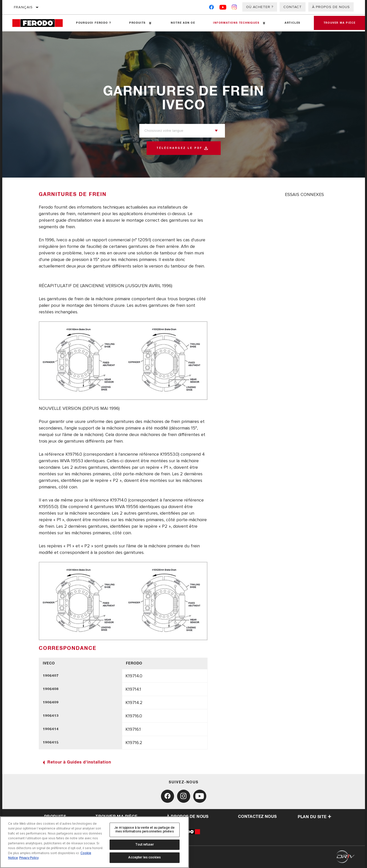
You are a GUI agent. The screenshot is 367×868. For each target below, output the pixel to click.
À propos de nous (331, 7)
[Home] (40, 23)
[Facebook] (211, 8)
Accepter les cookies (144, 857)
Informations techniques (236, 23)
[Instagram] (234, 8)
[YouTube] (223, 8)
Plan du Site (315, 817)
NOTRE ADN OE (183, 23)
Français (23, 7)
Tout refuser (144, 845)
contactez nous (257, 817)
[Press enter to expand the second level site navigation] (150, 23)
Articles (292, 23)
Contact (293, 7)
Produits (137, 23)
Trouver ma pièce (339, 23)
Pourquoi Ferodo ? (94, 23)
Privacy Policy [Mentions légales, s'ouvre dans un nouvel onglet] (29, 858)
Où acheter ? (260, 7)
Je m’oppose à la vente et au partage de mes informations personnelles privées (144, 830)
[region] (94, 842)
